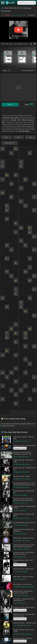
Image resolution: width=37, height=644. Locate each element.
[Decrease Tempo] (3, 44)
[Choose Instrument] (10, 70)
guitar (5, 70)
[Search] (34, 3)
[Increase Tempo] (11, 44)
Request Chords (20, 448)
